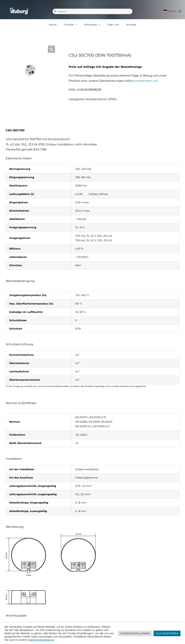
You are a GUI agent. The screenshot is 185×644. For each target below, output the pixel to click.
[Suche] (55, 11)
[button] (51, 49)
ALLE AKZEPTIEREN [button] (167, 633)
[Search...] (92, 11)
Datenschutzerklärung (41, 640)
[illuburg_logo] (19, 7)
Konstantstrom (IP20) (101, 99)
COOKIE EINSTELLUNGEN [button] (135, 633)
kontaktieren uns (146, 81)
